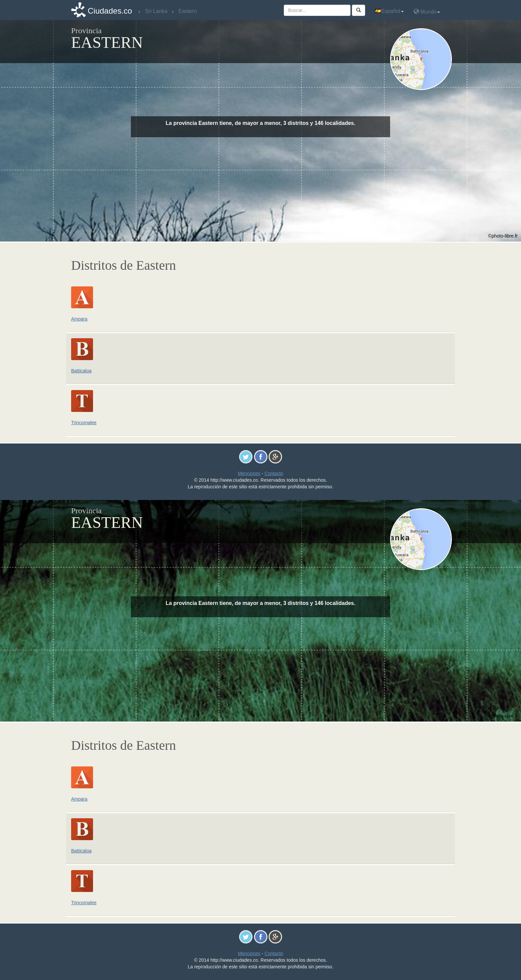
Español (389, 11)
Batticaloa (81, 371)
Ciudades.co (110, 11)
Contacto (274, 473)
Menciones (249, 473)
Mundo (427, 11)
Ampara (79, 319)
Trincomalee (84, 423)
